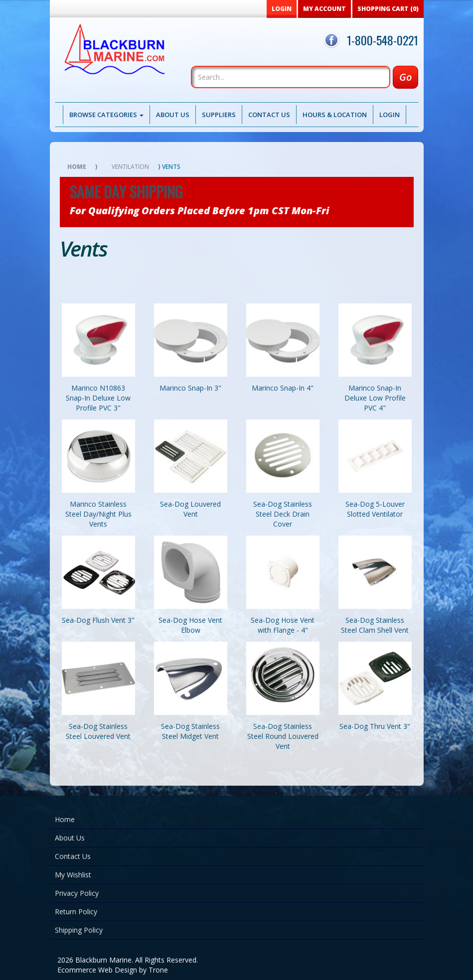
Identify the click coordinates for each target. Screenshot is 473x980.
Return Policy (76, 911)
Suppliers (219, 115)
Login (390, 115)
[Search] (291, 77)
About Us (173, 115)
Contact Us (269, 115)
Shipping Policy (79, 930)
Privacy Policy (77, 893)
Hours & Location (335, 115)
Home (77, 167)
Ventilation (130, 167)
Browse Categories (106, 115)
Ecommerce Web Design (97, 970)
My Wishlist (73, 875)
